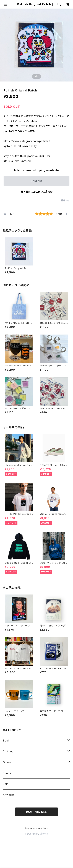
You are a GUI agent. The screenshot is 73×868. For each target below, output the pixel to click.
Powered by (36, 834)
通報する (65, 200)
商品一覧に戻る (36, 812)
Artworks (9, 795)
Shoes (7, 773)
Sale (6, 784)
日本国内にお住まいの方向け (36, 192)
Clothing (8, 751)
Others (7, 762)
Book (6, 741)
